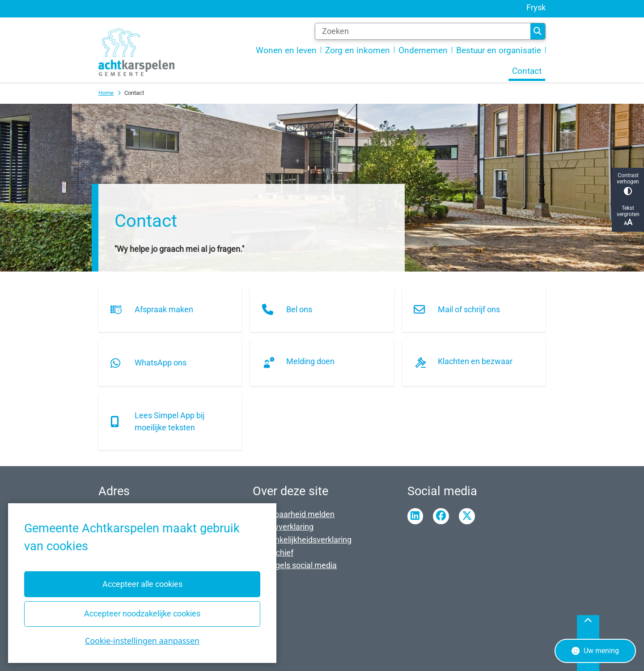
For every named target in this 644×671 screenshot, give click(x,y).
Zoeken (538, 31)
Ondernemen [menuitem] (423, 51)
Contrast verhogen (628, 184)
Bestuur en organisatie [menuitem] (499, 51)
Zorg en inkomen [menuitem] (358, 51)
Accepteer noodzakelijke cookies (142, 614)
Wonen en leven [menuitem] (286, 51)
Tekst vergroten (628, 216)
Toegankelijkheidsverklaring (302, 540)
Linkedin (415, 516)
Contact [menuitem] (527, 71)
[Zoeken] (423, 31)
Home (106, 93)
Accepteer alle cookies (142, 584)
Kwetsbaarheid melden (294, 514)
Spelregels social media (295, 565)
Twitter (467, 516)
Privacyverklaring (283, 527)
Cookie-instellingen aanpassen (142, 641)
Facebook (441, 516)
